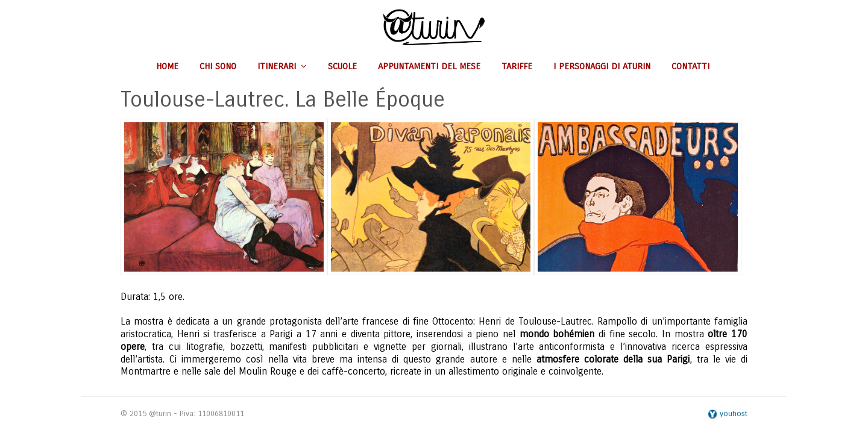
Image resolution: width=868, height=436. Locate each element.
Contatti (690, 66)
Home (167, 66)
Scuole (342, 66)
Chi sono (218, 66)
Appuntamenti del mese (429, 66)
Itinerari (282, 66)
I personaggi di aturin (602, 66)
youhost (728, 414)
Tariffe (517, 66)
